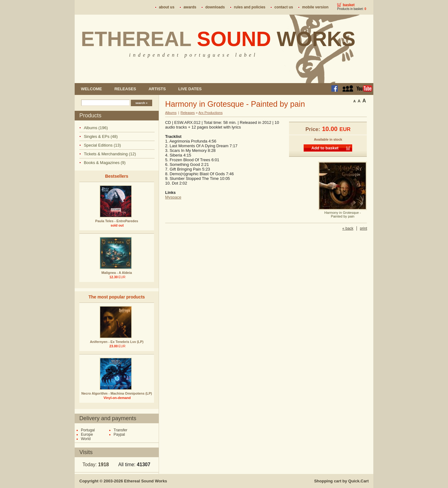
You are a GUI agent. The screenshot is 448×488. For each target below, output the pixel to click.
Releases (125, 89)
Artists (157, 89)
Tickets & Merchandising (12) (110, 154)
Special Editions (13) (102, 145)
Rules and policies (250, 7)
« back (348, 228)
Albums (171, 113)
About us (167, 7)
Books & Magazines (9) (105, 163)
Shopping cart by (341, 481)
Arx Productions (211, 113)
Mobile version (315, 7)
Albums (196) (96, 128)
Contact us (284, 7)
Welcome (91, 89)
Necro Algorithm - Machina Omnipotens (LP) (117, 393)
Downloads (215, 7)
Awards (190, 7)
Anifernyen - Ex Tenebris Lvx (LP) (117, 342)
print (364, 228)
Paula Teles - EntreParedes (117, 221)
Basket (349, 5)
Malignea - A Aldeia (117, 273)
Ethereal (218, 39)
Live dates (190, 89)
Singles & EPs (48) (101, 136)
